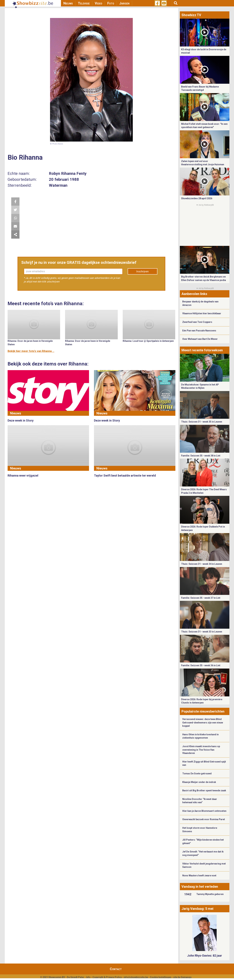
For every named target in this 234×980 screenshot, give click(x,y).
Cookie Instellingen (161, 977)
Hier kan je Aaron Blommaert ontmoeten (204, 811)
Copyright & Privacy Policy (107, 977)
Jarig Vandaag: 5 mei (197, 909)
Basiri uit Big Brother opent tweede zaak (204, 790)
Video (99, 3)
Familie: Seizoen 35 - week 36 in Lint (201, 665)
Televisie (84, 3)
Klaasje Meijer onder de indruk (199, 782)
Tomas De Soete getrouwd (197, 774)
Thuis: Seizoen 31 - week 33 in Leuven (202, 632)
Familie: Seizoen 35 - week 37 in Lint (201, 598)
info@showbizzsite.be (136, 977)
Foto (111, 3)
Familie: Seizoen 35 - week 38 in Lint (201, 456)
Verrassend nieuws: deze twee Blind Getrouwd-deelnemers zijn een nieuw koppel (203, 723)
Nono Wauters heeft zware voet (199, 876)
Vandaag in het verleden (200, 887)
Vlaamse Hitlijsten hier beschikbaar (202, 313)
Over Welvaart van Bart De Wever (200, 339)
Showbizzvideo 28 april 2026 (197, 198)
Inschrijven (142, 271)
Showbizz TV (191, 15)
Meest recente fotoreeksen (202, 350)
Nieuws (68, 3)
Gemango (186, 977)
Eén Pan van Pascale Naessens (199, 331)
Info (88, 977)
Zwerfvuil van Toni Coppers (197, 322)
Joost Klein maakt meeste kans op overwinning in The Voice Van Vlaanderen (201, 750)
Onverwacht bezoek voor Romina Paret (204, 819)
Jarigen (124, 3)
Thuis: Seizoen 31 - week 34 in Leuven (202, 564)
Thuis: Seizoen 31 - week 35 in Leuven (202, 422)
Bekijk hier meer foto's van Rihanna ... (31, 351)
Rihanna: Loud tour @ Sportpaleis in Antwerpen (148, 341)
